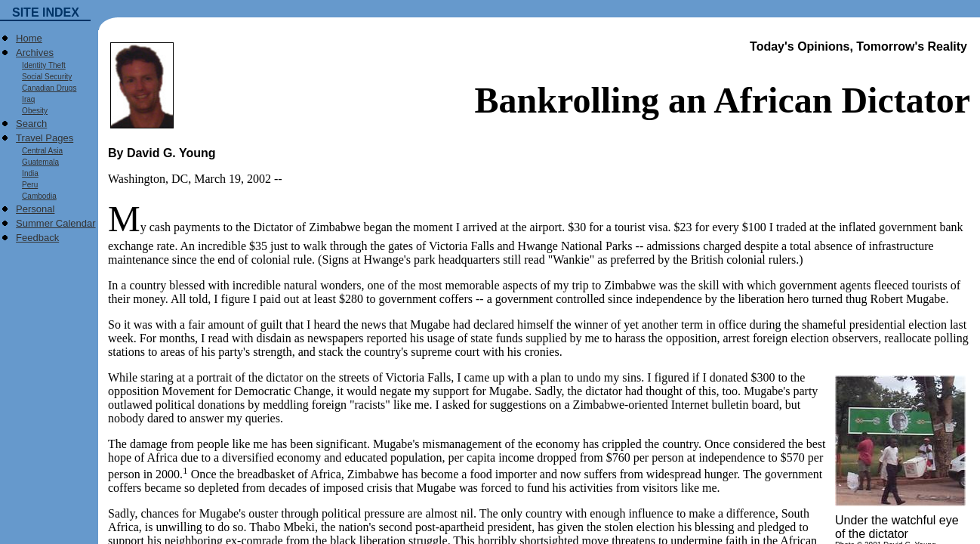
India (27, 173)
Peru (27, 185)
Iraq (25, 99)
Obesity (32, 111)
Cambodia (36, 196)
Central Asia (39, 151)
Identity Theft (41, 65)
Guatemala (37, 162)
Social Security (44, 77)
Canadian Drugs (46, 88)
